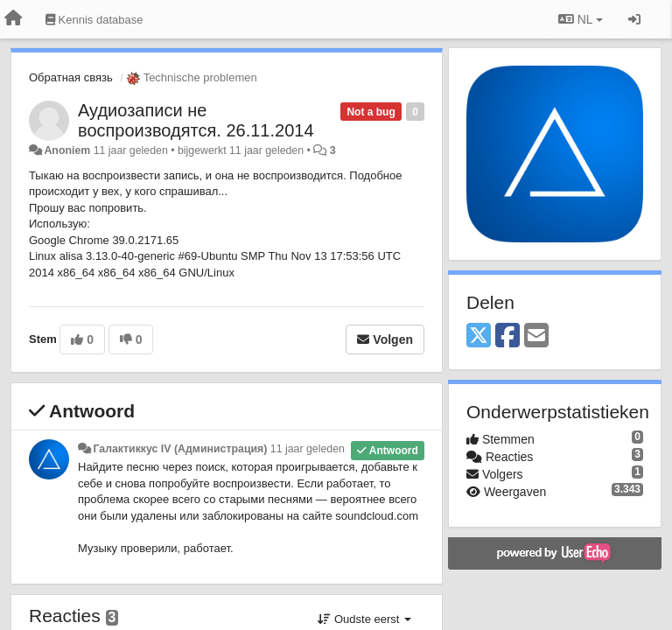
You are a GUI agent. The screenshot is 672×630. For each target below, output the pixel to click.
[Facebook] (507, 336)
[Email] (536, 336)
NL (581, 19)
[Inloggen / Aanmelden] (634, 19)
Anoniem (67, 150)
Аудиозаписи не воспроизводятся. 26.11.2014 (196, 120)
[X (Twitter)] (479, 336)
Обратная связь (71, 77)
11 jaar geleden (308, 449)
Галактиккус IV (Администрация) (180, 449)
